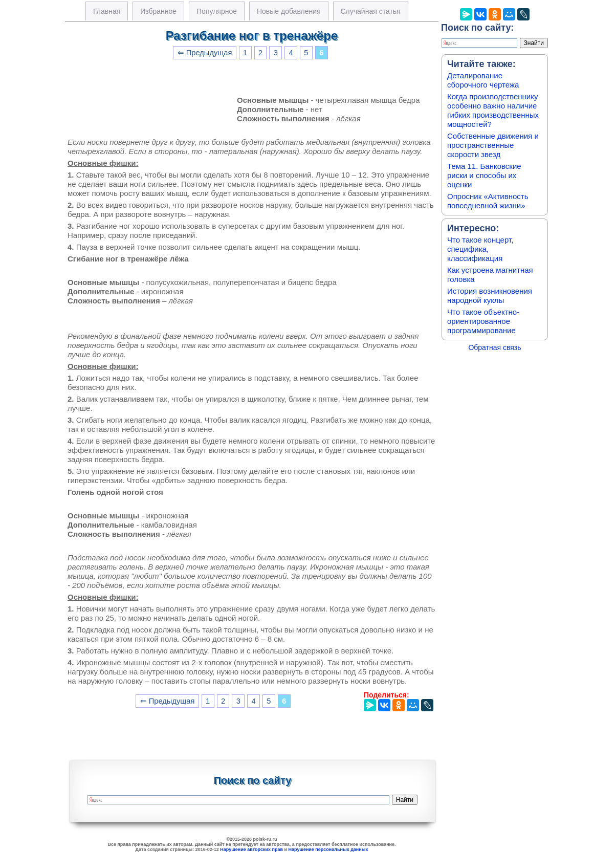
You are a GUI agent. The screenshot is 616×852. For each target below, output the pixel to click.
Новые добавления (289, 11)
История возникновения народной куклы (490, 296)
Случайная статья (371, 11)
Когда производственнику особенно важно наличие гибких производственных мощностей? (493, 110)
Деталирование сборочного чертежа (483, 80)
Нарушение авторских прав (251, 849)
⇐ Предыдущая (205, 53)
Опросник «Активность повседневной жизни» (488, 201)
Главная (107, 11)
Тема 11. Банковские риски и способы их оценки (484, 175)
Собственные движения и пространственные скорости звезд (493, 145)
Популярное (217, 11)
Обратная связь (494, 347)
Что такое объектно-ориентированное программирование (483, 321)
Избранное (158, 11)
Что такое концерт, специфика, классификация (480, 249)
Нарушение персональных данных (328, 849)
